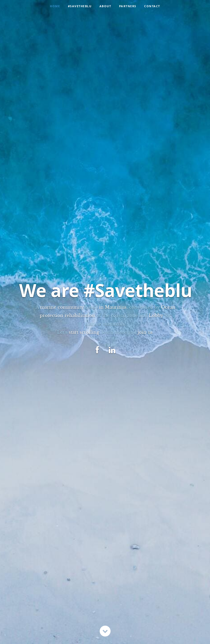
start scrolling (84, 332)
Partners (128, 6)
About (105, 6)
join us (145, 332)
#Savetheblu (80, 6)
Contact (152, 6)
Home (55, 6)
